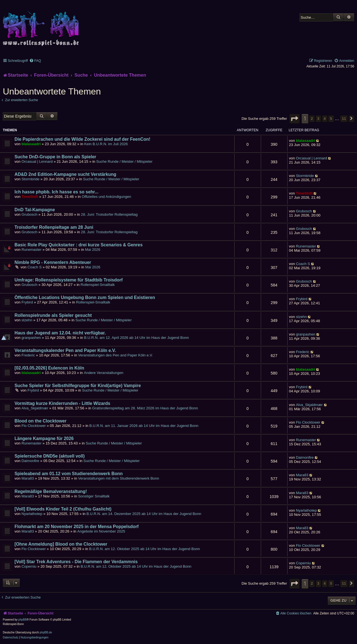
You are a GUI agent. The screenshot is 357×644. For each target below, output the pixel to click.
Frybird (27, 302)
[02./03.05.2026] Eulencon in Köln (49, 368)
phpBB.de (46, 632)
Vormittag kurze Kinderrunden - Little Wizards (62, 403)
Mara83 (28, 478)
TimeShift (30, 197)
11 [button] (344, 119)
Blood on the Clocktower (40, 421)
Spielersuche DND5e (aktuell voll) (50, 456)
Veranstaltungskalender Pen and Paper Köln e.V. (65, 350)
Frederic (28, 355)
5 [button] (331, 119)
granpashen (31, 338)
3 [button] (318, 119)
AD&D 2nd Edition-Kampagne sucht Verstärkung (65, 174)
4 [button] (325, 119)
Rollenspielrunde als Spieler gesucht (53, 315)
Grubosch (29, 214)
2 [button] (312, 119)
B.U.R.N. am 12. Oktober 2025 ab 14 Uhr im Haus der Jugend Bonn (145, 549)
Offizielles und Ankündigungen (106, 197)
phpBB (23, 620)
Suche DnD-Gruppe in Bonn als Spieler (55, 157)
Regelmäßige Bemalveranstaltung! (51, 491)
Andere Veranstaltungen (104, 373)
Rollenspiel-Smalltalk (98, 285)
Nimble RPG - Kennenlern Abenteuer (53, 262)
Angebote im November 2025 (101, 531)
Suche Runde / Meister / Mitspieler (124, 161)
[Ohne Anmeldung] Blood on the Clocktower (61, 544)
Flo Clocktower (34, 426)
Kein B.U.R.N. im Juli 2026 (106, 144)
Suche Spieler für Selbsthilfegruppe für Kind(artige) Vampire (78, 386)
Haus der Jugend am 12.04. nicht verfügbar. (60, 333)
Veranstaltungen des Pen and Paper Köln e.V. (115, 355)
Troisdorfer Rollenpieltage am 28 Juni (54, 227)
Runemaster (32, 250)
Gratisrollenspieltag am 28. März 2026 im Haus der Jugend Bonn (145, 408)
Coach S (35, 267)
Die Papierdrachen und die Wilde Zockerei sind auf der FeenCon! (82, 139)
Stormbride (31, 179)
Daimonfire (30, 461)
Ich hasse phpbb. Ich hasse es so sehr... (56, 192)
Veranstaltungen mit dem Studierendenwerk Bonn (119, 478)
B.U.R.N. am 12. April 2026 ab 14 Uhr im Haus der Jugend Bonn (136, 338)
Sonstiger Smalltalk (94, 496)
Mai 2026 (93, 250)
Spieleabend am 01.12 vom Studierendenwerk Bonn (69, 474)
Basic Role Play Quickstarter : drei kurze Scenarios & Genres (79, 245)
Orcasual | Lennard (37, 161)
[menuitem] (35, 61)
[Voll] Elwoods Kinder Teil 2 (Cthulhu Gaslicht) (63, 509)
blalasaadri (31, 144)
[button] (295, 119)
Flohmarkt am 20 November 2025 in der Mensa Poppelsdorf (77, 527)
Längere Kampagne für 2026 (44, 438)
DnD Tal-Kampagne (35, 210)
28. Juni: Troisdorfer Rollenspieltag (109, 214)
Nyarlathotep (32, 514)
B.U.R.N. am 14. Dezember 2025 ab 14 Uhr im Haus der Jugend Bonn (144, 514)
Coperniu (29, 566)
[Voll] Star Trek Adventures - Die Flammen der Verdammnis (76, 562)
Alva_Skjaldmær (35, 408)
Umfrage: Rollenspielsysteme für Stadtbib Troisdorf (69, 280)
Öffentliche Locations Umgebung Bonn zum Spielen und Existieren (85, 297)
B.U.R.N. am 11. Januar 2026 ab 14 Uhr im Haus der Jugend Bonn (144, 426)
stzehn (27, 320)
